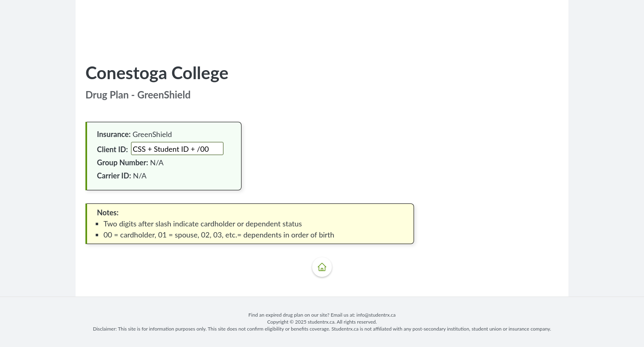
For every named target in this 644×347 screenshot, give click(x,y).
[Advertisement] (322, 28)
